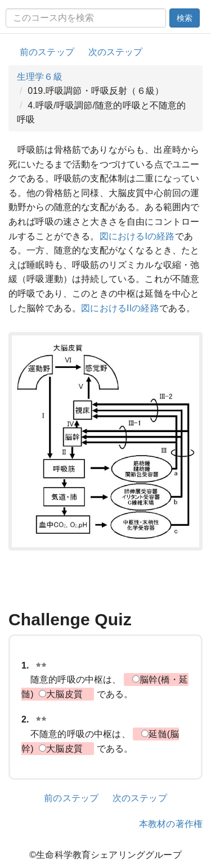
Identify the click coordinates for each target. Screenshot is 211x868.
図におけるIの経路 (137, 236)
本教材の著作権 (171, 824)
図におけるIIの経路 (120, 308)
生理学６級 (40, 77)
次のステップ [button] (116, 52)
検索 (185, 18)
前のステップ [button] (47, 52)
